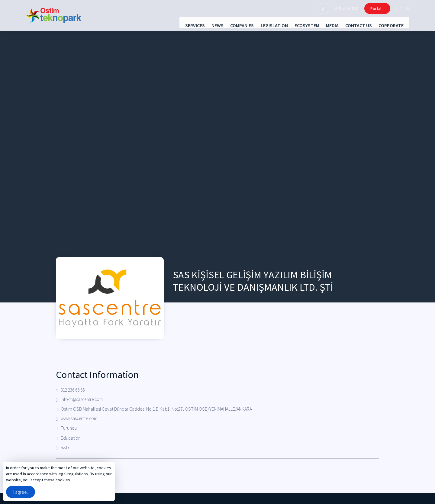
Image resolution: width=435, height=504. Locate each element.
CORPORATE (394, 25)
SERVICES (160, 25)
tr (405, 8)
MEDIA (324, 25)
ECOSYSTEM (293, 25)
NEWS (188, 25)
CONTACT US (356, 25)
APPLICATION (347, 8)
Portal (377, 8)
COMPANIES (218, 25)
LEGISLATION (255, 25)
